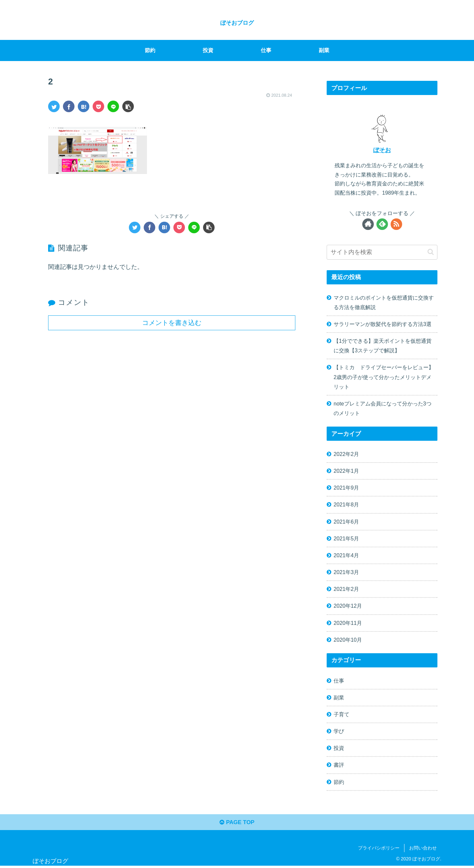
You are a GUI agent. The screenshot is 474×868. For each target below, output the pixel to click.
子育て (341, 714)
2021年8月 (346, 504)
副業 (339, 697)
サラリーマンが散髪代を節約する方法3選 (383, 324)
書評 (339, 765)
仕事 (339, 680)
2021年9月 (346, 488)
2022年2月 (346, 454)
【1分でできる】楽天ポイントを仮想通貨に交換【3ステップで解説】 (383, 346)
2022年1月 (346, 471)
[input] (382, 252)
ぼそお (382, 150)
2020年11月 (348, 623)
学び (339, 731)
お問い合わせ (423, 850)
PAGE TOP (237, 824)
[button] (431, 252)
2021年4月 (346, 555)
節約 (339, 782)
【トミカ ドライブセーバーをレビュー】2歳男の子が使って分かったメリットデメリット (384, 377)
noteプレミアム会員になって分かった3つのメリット (383, 408)
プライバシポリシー (379, 850)
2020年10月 (348, 640)
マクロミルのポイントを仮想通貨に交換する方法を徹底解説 (384, 302)
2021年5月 (346, 538)
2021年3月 (346, 572)
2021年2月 (346, 589)
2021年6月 (346, 521)
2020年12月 (348, 606)
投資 (339, 748)
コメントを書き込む (172, 323)
